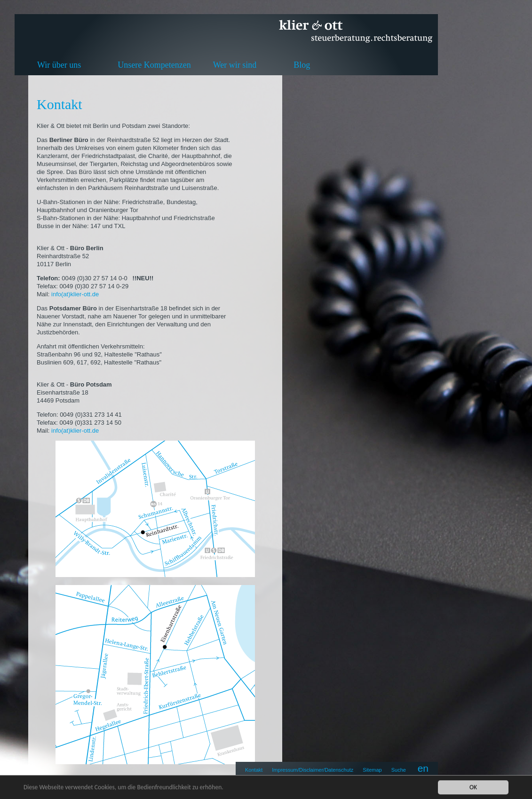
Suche (399, 770)
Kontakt (254, 770)
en (423, 768)
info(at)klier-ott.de (76, 294)
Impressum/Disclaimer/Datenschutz (313, 770)
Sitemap (372, 770)
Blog (302, 65)
